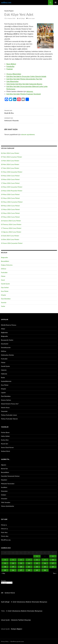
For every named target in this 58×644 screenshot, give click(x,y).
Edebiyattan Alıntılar (7, 355)
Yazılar (3, 306)
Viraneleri (4, 499)
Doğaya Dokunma (7, 265)
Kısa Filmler (5, 291)
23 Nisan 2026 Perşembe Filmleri (12, 191)
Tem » (55, 573)
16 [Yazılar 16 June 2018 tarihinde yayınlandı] (45, 563)
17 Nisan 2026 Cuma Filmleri (10, 183)
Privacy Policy (5, 641)
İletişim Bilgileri (17, 629)
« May (3, 573)
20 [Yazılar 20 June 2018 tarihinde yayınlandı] (21, 567)
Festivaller (4, 272)
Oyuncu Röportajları (14, 74)
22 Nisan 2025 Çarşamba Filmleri (12, 187)
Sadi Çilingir (22, 18)
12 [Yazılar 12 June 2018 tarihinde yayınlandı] (13, 563)
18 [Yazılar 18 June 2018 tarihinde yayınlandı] (5, 567)
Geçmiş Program (9, 11)
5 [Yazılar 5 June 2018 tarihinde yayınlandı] (13, 560)
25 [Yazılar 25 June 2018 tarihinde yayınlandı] (5, 570)
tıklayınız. (30, 91)
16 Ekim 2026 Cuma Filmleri (10, 239)
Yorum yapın (31, 18)
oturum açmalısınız (28, 134)
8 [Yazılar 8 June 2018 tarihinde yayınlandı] (37, 560)
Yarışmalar (4, 411)
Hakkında (4, 374)
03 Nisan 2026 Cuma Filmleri (10, 176)
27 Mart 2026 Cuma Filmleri (10, 168)
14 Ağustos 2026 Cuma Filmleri (11, 232)
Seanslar (4, 302)
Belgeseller (5, 257)
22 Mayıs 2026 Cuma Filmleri (10, 213)
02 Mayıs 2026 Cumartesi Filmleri (12, 202)
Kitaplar (4, 295)
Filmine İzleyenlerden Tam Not (24, 79)
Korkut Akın (5, 440)
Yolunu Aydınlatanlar (8, 506)
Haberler (4, 370)
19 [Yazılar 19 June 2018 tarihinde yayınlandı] (13, 567)
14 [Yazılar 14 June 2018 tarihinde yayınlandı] (29, 563)
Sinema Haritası (6, 400)
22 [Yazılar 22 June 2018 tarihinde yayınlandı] (37, 567)
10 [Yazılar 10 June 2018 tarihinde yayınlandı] (53, 560)
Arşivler (3, 581)
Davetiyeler (5, 344)
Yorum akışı (5, 536)
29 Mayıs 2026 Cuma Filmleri (10, 217)
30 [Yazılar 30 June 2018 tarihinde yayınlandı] (45, 570)
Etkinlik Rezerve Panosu (9, 325)
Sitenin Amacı (5, 408)
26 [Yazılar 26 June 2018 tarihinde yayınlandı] (13, 570)
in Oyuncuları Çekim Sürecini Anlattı (26, 76)
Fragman (10, 69)
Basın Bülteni (11, 64)
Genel (3, 280)
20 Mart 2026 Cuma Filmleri (10, 164)
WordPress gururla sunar (17, 641)
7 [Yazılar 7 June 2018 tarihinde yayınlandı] (29, 560)
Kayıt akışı (4, 532)
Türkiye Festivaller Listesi (9, 415)
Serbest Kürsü (6, 451)
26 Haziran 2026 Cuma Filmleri (11, 221)
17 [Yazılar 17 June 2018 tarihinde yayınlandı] (53, 563)
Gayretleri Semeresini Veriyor (10, 476)
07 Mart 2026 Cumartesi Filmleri (11, 157)
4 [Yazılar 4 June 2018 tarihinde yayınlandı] (5, 560)
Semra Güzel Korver (7, 447)
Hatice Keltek (5, 436)
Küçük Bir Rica (29, 112)
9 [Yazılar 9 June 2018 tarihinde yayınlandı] (45, 560)
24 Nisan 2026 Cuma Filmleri (10, 194)
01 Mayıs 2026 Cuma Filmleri (10, 198)
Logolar (3, 392)
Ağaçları (4, 465)
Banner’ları (4, 469)
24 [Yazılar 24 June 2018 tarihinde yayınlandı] (53, 567)
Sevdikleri (4, 487)
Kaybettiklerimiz (6, 381)
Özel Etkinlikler (6, 299)
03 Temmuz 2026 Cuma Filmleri (11, 224)
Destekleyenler (6, 347)
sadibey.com (6, 3)
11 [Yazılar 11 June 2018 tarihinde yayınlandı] (5, 563)
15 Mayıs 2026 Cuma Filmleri (10, 209)
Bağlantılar (4, 332)
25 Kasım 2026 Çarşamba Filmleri (12, 243)
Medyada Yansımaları (8, 484)
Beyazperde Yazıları (7, 340)
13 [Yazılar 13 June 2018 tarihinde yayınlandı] (21, 563)
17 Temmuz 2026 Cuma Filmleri (11, 228)
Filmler (3, 276)
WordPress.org (6, 540)
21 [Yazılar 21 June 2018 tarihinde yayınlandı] (29, 567)
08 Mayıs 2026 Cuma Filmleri (10, 206)
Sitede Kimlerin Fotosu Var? (10, 404)
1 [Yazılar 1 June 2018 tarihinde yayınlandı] (37, 556)
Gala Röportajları (13, 81)
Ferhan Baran (5, 432)
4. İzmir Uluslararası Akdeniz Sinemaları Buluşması (29, 602)
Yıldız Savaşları (6, 502)
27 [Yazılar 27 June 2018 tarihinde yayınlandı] (21, 570)
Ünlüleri (4, 495)
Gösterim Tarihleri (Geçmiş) (21, 620)
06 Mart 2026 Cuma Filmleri (10, 153)
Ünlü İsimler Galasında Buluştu (24, 84)
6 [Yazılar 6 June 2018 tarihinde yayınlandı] (21, 560)
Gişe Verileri (5, 287)
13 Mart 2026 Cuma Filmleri (10, 161)
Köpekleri (4, 480)
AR (2, 593)
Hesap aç (4, 525)
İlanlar (3, 377)
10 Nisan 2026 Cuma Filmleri (10, 179)
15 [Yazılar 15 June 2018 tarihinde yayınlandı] (37, 563)
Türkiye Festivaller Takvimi (9, 419)
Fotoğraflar (10, 66)
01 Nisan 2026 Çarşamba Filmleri (12, 172)
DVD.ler (4, 269)
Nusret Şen (5, 444)
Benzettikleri (5, 261)
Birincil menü (56, 3)
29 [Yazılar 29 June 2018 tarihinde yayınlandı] (37, 570)
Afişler (3, 329)
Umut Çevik (5, 620)
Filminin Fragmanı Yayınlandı (24, 94)
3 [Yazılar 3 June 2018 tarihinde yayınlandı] (53, 556)
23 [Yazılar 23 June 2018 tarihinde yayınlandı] (45, 567)
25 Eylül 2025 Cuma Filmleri (10, 236)
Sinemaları (4, 491)
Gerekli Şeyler (5, 284)
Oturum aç (4, 529)
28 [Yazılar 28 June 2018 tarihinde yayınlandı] (29, 570)
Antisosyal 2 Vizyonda (29, 119)
